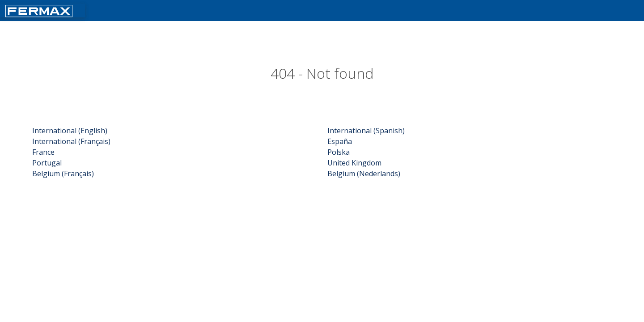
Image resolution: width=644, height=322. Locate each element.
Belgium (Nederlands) (364, 174)
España (340, 141)
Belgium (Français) (63, 174)
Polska (339, 152)
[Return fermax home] (39, 10)
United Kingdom (354, 163)
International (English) (70, 131)
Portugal (47, 163)
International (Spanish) (366, 131)
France (43, 152)
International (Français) (71, 141)
